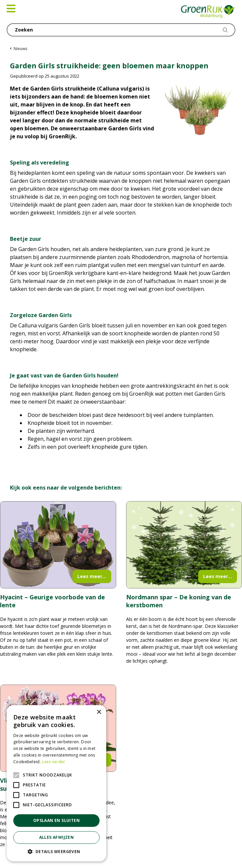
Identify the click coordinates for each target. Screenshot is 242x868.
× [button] (99, 712)
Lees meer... (92, 576)
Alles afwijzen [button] (57, 837)
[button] (56, 851)
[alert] (56, 783)
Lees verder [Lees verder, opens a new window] (53, 762)
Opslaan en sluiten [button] (56, 820)
